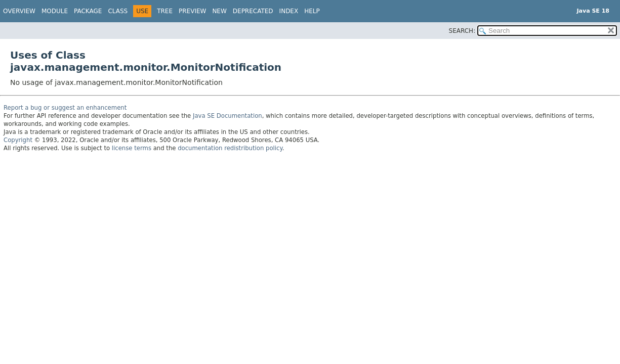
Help (312, 11)
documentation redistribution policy (230, 148)
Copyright (18, 140)
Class (118, 11)
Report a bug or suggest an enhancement (65, 108)
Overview (19, 11)
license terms (132, 148)
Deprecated (253, 11)
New (219, 11)
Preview (192, 11)
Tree (165, 11)
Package (88, 11)
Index (289, 11)
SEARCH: (462, 31)
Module (55, 11)
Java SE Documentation (228, 116)
